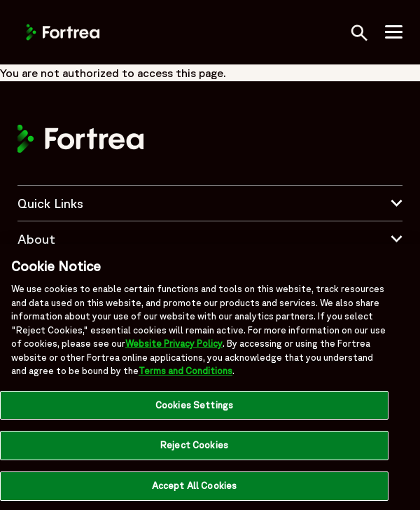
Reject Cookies (194, 449)
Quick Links (210, 203)
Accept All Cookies (194, 489)
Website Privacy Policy (174, 347)
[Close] (398, 270)
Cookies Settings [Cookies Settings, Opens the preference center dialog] (194, 408)
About (210, 239)
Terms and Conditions (185, 374)
